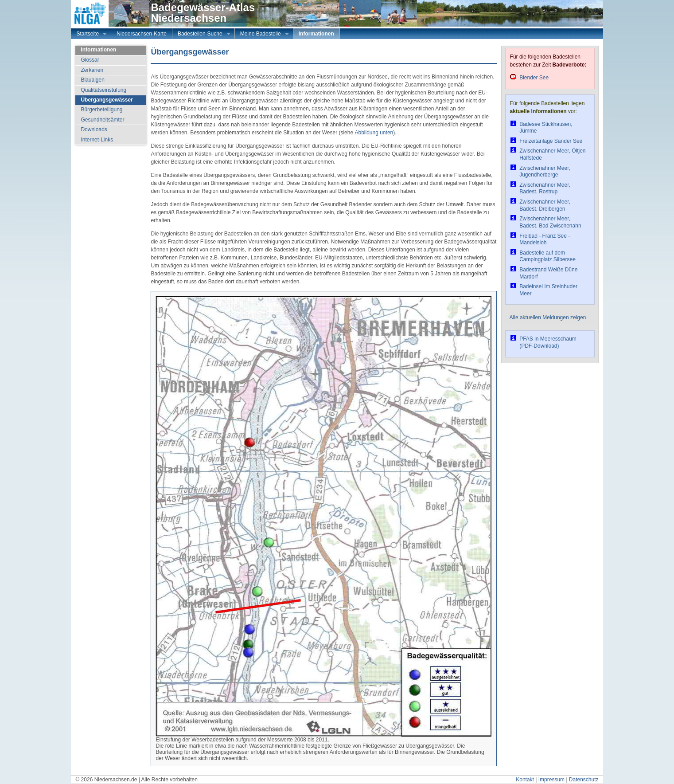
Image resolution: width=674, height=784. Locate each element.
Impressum (551, 780)
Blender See (534, 78)
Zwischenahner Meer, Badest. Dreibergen (545, 205)
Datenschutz (584, 780)
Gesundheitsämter (102, 120)
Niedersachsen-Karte (142, 34)
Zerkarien (92, 70)
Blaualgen (92, 80)
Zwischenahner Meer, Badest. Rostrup (545, 188)
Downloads (94, 129)
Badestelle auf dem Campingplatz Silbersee (547, 256)
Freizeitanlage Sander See (551, 141)
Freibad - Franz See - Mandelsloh (545, 239)
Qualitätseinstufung (103, 90)
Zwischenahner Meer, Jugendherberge (545, 172)
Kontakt (525, 780)
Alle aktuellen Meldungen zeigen (548, 318)
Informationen (316, 34)
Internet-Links (97, 140)
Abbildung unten (374, 133)
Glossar (90, 60)
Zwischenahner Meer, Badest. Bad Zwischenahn (550, 222)
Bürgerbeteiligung (101, 110)
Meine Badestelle (262, 35)
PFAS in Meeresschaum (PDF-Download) (548, 342)
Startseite (89, 35)
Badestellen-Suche (201, 35)
